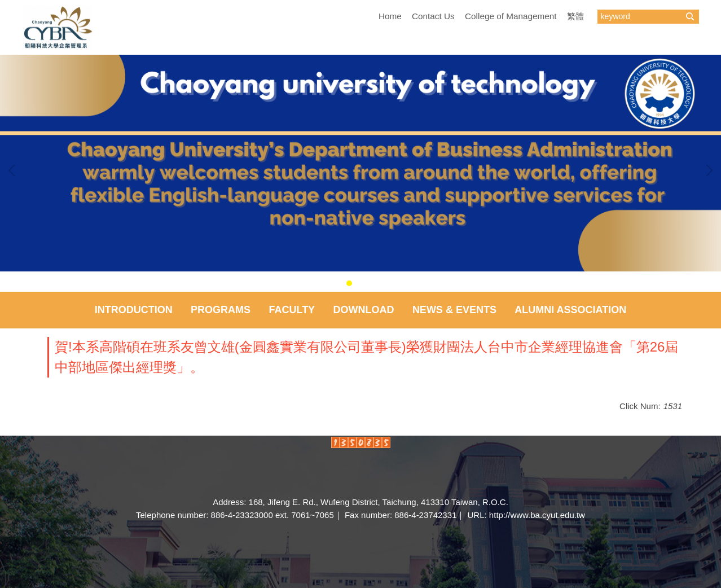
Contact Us (433, 16)
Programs (221, 310)
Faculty (292, 310)
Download (364, 310)
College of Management (511, 16)
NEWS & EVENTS (454, 310)
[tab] (349, 283)
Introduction (134, 310)
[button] (14, 170)
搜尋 (690, 17)
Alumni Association (570, 310)
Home (390, 16)
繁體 (575, 16)
